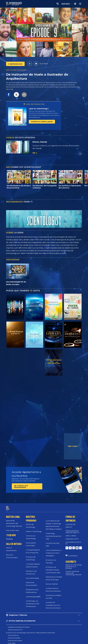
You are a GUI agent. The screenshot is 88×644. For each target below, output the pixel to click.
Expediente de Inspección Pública (19, 625)
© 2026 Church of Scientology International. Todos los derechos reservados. (31, 631)
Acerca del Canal (12, 528)
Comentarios (73, 554)
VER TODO (73, 446)
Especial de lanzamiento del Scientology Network (14, 521)
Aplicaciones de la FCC (15, 628)
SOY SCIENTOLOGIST (16, 70)
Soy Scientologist (32, 576)
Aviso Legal (12, 641)
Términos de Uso (13, 633)
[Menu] (80, 4)
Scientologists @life (33, 595)
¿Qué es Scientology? (39, 109)
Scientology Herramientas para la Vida (53, 534)
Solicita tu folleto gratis (42, 122)
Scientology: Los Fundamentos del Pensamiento (32, 602)
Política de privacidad (15, 638)
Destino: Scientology (34, 529)
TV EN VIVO (11, 533)
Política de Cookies (14, 636)
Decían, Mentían (52, 582)
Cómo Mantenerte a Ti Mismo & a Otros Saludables (53, 551)
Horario (9, 537)
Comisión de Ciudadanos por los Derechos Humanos (53, 603)
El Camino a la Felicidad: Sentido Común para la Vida (53, 568)
